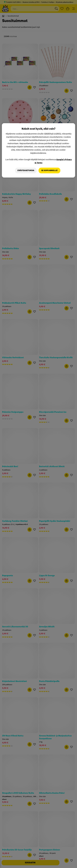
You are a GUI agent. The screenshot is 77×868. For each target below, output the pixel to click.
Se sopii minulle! (49, 170)
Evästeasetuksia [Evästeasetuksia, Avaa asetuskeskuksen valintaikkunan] (26, 170)
